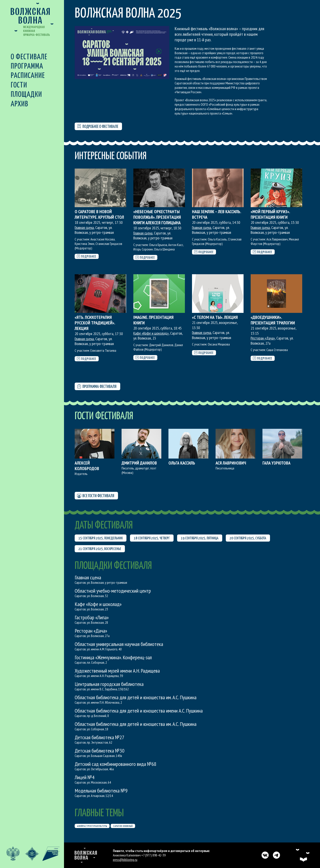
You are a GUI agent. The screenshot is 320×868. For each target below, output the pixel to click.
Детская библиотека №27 (100, 737)
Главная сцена (84, 227)
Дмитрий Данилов (139, 463)
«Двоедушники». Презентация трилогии (273, 320)
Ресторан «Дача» (263, 338)
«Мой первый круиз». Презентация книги (270, 214)
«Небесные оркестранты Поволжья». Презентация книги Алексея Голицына (157, 217)
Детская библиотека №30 (100, 751)
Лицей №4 (85, 777)
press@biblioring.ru (125, 860)
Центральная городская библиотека (109, 684)
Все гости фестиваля (96, 496)
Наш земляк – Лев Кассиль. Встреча (216, 214)
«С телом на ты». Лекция (215, 317)
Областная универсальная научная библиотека (119, 644)
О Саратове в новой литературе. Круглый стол (99, 214)
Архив (19, 104)
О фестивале (29, 57)
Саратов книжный (123, 826)
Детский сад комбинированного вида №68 (116, 764)
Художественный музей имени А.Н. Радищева (117, 671)
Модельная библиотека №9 (101, 791)
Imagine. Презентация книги (153, 320)
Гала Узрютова (276, 463)
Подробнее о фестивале (98, 126)
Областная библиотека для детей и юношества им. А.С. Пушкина (136, 697)
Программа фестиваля (97, 387)
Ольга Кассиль (182, 463)
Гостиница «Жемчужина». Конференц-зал (113, 657)
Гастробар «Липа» (92, 617)
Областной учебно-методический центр (113, 591)
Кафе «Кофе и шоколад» (151, 333)
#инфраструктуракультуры (92, 826)
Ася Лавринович (231, 463)
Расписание (28, 76)
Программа (27, 67)
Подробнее (87, 256)
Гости (19, 85)
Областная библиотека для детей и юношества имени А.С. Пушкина (139, 711)
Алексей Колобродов (87, 466)
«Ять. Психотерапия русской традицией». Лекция (95, 323)
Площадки (26, 95)
